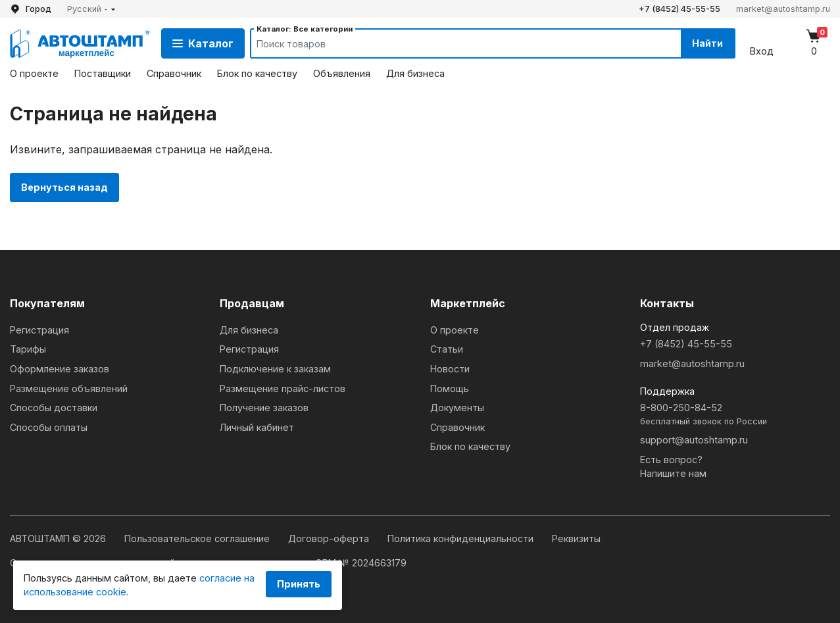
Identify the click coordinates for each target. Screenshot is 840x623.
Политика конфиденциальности (462, 538)
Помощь (450, 388)
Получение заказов (264, 408)
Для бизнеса (415, 73)
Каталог (203, 43)
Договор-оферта (330, 538)
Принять (299, 584)
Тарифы (28, 349)
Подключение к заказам (275, 369)
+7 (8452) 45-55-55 (679, 9)
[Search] (454, 43)
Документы (457, 408)
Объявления (342, 73)
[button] (91, 9)
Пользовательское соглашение (198, 538)
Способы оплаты (49, 427)
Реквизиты (576, 538)
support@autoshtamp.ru (694, 440)
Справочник (174, 73)
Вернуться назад (64, 187)
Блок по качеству (257, 73)
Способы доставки (54, 408)
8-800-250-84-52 (735, 415)
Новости (450, 369)
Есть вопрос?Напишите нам (673, 467)
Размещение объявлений (69, 388)
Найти (707, 43)
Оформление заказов (60, 369)
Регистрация (39, 330)
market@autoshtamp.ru (783, 9)
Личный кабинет (257, 427)
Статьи (447, 349)
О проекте (34, 73)
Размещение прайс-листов (283, 388)
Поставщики (103, 73)
